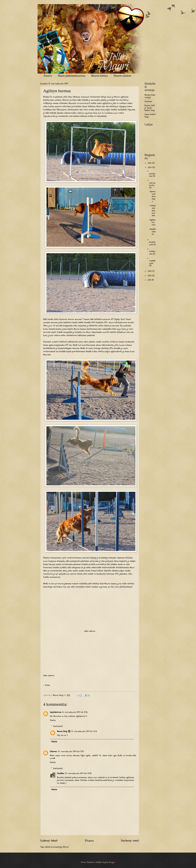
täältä (81, 322)
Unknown (53, 751)
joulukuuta (152, 175)
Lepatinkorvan (56, 712)
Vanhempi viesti (130, 841)
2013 (150, 271)
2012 (150, 276)
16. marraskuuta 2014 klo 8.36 (75, 712)
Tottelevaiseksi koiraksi (153, 211)
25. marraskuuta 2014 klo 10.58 (78, 773)
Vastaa (53, 720)
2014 (150, 168)
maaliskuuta (152, 262)
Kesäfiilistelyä (153, 232)
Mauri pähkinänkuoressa (72, 76)
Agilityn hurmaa (153, 222)
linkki (86, 631)
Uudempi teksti (49, 841)
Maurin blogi (62, 731)
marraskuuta (152, 184)
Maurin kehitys (99, 76)
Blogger (112, 862)
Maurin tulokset (122, 76)
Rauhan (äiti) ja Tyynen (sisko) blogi (150, 108)
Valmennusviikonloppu (153, 196)
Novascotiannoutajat (150, 96)
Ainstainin (148, 101)
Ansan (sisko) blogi (150, 116)
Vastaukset (58, 726)
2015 (150, 163)
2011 (150, 280)
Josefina (60, 773)
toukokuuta (152, 243)
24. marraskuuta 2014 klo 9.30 (71, 751)
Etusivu (48, 76)
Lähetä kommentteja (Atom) (57, 847)
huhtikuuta (152, 253)
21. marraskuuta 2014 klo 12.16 (84, 731)
